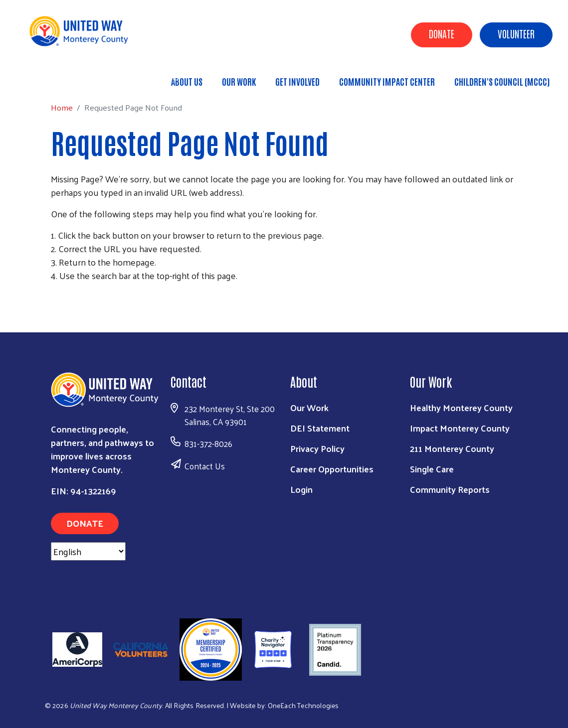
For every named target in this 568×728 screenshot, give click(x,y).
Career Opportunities (332, 469)
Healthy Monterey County (461, 407)
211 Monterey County (452, 448)
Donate (442, 33)
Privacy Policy (317, 448)
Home (58, 77)
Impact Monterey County (460, 428)
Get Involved (297, 81)
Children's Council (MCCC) (502, 81)
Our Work (239, 81)
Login (301, 489)
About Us (187, 81)
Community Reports (450, 489)
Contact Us (205, 466)
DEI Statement (320, 428)
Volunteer (516, 33)
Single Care (432, 469)
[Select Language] (88, 551)
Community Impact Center (387, 81)
